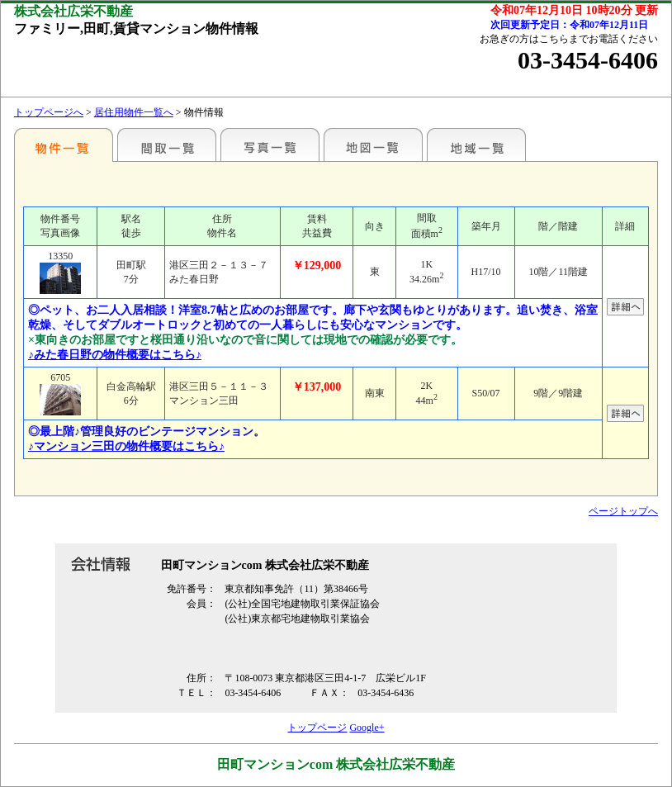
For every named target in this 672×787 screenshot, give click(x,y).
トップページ (317, 728)
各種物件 (64, 145)
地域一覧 (476, 145)
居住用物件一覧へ (134, 112)
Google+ (367, 728)
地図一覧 (373, 145)
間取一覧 (167, 145)
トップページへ (49, 112)
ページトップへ (623, 511)
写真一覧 (270, 145)
